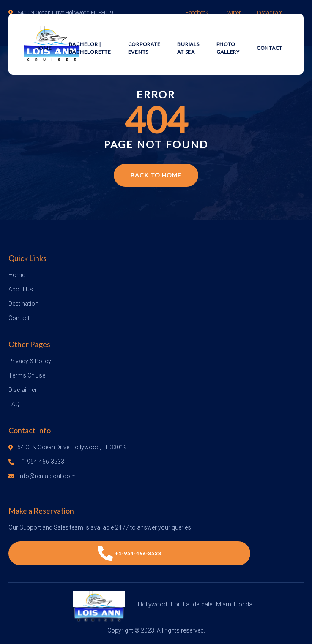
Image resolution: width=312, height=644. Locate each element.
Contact (270, 48)
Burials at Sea (188, 48)
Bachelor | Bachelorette (90, 48)
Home (44, 48)
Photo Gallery (228, 48)
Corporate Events (144, 48)
